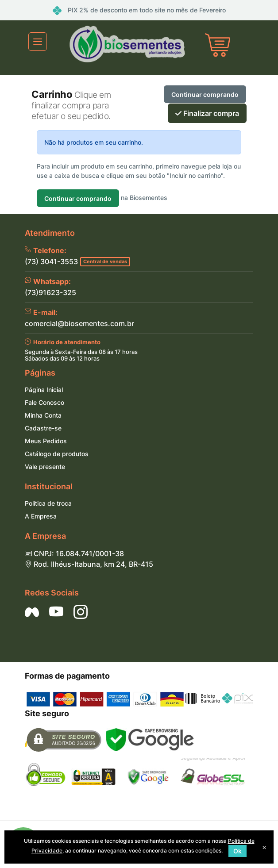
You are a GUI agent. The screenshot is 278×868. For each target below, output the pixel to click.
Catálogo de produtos (57, 454)
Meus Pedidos (46, 441)
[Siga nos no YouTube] (56, 612)
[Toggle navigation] (38, 42)
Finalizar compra (207, 113)
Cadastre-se (43, 428)
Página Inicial (44, 390)
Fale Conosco (44, 402)
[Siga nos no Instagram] (81, 612)
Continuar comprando (205, 94)
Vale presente (45, 467)
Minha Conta (43, 415)
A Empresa (41, 516)
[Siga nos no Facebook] (32, 612)
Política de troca (48, 503)
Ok (237, 851)
